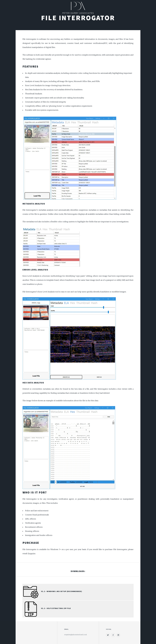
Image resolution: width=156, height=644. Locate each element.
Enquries (32, 553)
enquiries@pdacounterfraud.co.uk (76, 634)
